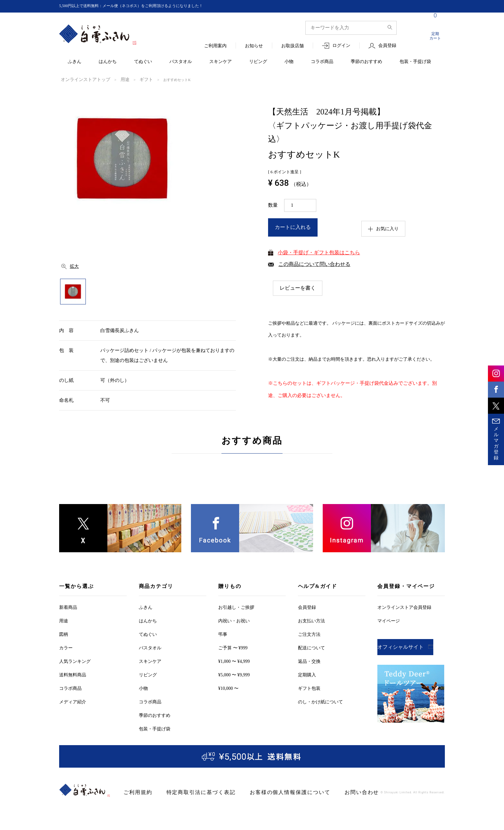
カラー (66, 648)
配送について (311, 648)
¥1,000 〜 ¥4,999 (234, 661)
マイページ (389, 621)
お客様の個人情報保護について (267, 792)
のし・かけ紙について (320, 702)
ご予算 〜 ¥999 (233, 648)
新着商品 (68, 607)
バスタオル (181, 62)
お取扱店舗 (292, 46)
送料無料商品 (73, 675)
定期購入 (307, 675)
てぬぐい (143, 62)
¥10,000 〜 (228, 688)
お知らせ (254, 46)
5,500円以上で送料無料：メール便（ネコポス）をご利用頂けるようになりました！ (143, 6)
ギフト (132, 79)
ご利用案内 (215, 46)
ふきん (75, 62)
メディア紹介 (73, 702)
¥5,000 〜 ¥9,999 (234, 675)
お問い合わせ (329, 792)
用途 (113, 79)
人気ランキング (75, 661)
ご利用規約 (135, 792)
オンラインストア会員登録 (404, 607)
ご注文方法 (309, 634)
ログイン (341, 46)
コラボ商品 (322, 62)
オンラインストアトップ (80, 79)
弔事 (223, 634)
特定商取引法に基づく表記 (190, 792)
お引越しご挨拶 (236, 607)
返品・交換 (309, 661)
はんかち (108, 62)
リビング (258, 62)
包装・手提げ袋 (415, 62)
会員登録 (387, 46)
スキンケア (221, 62)
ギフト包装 (309, 688)
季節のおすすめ (366, 62)
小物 (289, 62)
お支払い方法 (311, 621)
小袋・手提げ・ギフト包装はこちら (319, 252)
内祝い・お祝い (234, 621)
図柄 (64, 634)
